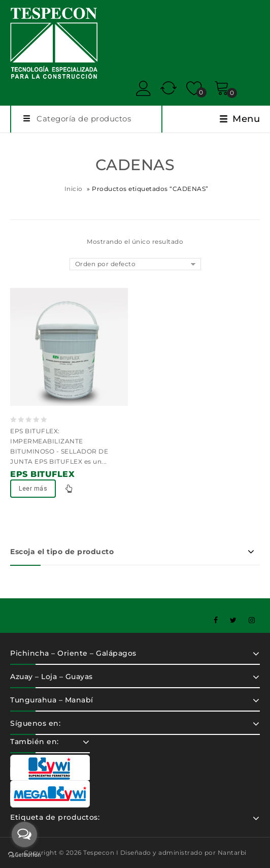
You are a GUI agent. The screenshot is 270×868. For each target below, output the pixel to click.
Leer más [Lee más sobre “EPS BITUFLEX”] (33, 489)
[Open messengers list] (24, 834)
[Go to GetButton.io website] (24, 856)
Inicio (74, 189)
